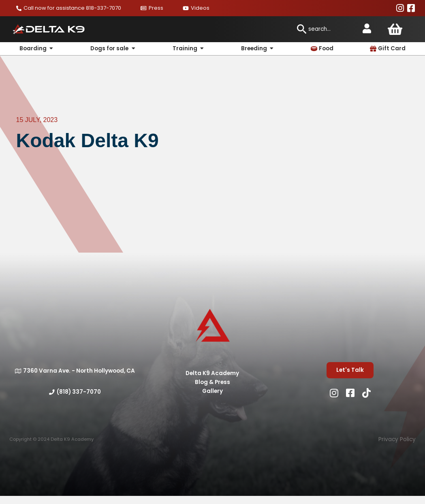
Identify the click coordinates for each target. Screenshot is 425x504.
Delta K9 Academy (212, 373)
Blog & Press (212, 382)
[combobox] (325, 29)
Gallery (212, 391)
